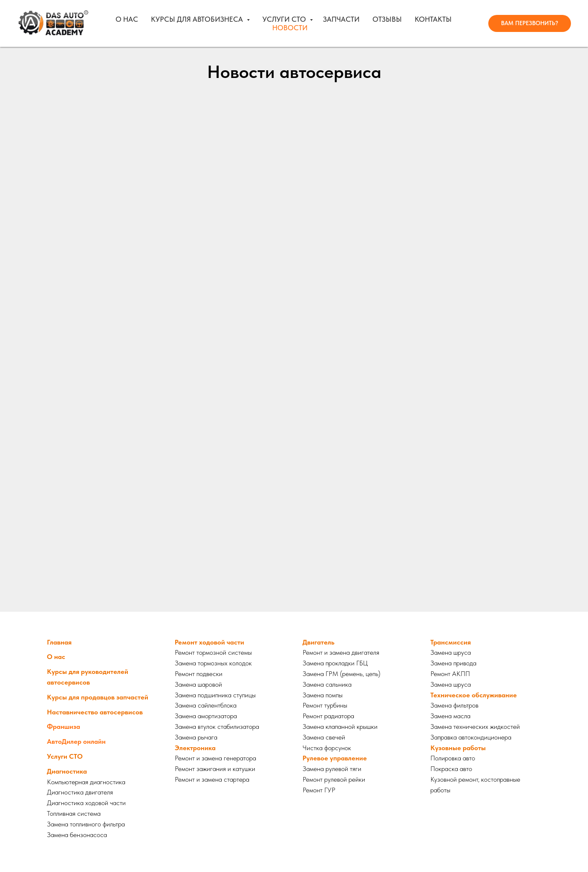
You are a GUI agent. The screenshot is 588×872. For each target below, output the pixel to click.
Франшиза (63, 727)
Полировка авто (453, 758)
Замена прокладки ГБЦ (335, 663)
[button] (530, 23)
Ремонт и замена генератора (215, 758)
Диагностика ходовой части (86, 803)
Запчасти (341, 19)
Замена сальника (327, 684)
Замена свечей (324, 737)
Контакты (433, 19)
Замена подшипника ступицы (215, 695)
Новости (290, 28)
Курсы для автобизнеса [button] (198, 19)
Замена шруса (451, 652)
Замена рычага (196, 737)
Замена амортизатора (206, 716)
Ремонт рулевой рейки (334, 779)
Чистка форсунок (327, 748)
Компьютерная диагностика (86, 782)
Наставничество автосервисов (95, 712)
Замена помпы (323, 695)
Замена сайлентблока (206, 705)
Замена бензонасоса (77, 835)
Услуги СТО (285, 19)
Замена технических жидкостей (475, 727)
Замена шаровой (198, 684)
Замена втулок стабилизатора (217, 727)
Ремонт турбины (325, 705)
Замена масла (450, 716)
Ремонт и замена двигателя (341, 652)
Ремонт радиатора (328, 716)
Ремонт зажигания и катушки (215, 769)
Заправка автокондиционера (471, 737)
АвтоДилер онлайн (76, 741)
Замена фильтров (454, 705)
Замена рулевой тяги (332, 769)
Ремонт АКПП (450, 674)
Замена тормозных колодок (213, 663)
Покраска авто (451, 769)
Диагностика (67, 771)
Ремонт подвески (199, 674)
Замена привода (453, 663)
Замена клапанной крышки (340, 727)
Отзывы (387, 19)
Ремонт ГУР (319, 790)
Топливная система (74, 813)
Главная (59, 642)
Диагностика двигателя (80, 792)
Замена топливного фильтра (86, 824)
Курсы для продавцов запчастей (98, 697)
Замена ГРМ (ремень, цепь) (342, 674)
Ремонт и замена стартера (212, 779)
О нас (127, 19)
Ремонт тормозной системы (213, 652)
